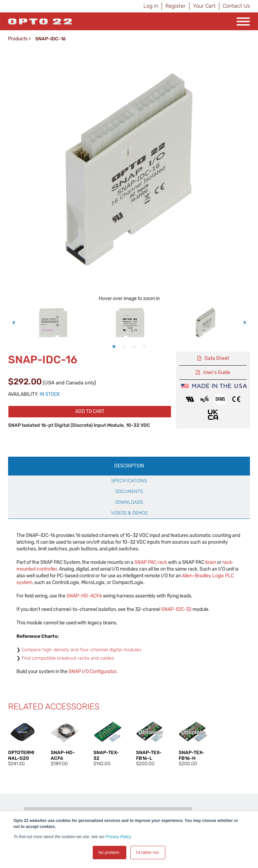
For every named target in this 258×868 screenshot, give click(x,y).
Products (18, 39)
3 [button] (134, 346)
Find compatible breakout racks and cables (68, 658)
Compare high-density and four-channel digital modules (81, 650)
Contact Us (236, 6)
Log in (151, 6)
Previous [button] (13, 323)
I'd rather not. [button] (148, 853)
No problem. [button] (109, 853)
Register (176, 6)
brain (211, 562)
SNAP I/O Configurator (92, 672)
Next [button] (245, 323)
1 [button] (114, 346)
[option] (53, 323)
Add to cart (90, 411)
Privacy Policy (118, 837)
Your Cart (204, 6)
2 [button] (124, 346)
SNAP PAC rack (151, 562)
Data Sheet (217, 358)
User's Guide (217, 373)
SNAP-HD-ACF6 (84, 596)
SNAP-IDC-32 (176, 609)
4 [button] (144, 346)
